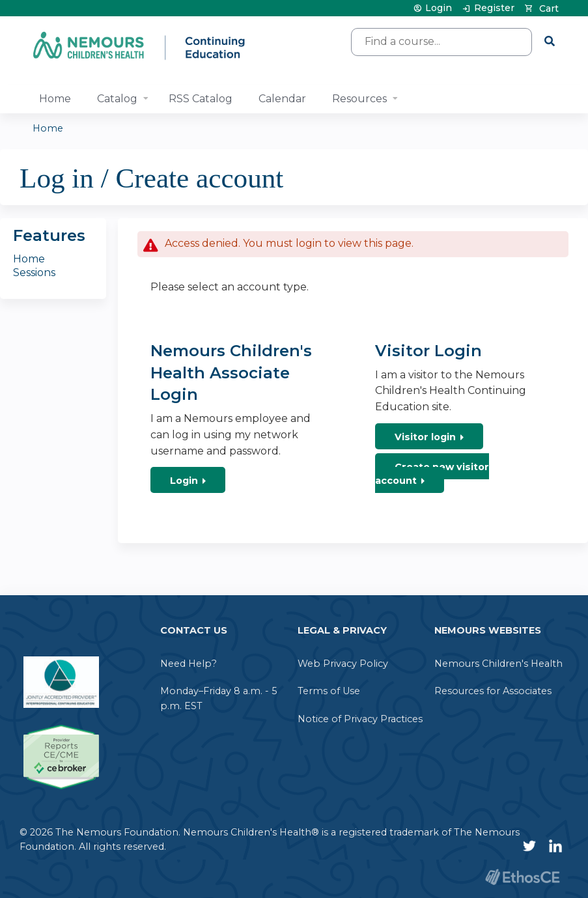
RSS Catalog (201, 99)
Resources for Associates (493, 691)
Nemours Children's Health (498, 664)
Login (439, 8)
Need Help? (189, 664)
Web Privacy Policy (343, 664)
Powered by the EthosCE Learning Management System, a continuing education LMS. (522, 877)
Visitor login (425, 437)
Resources (359, 99)
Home (55, 99)
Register (494, 8)
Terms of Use (329, 691)
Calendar (282, 99)
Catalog (117, 99)
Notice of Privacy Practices (360, 719)
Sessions (34, 273)
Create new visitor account (432, 474)
